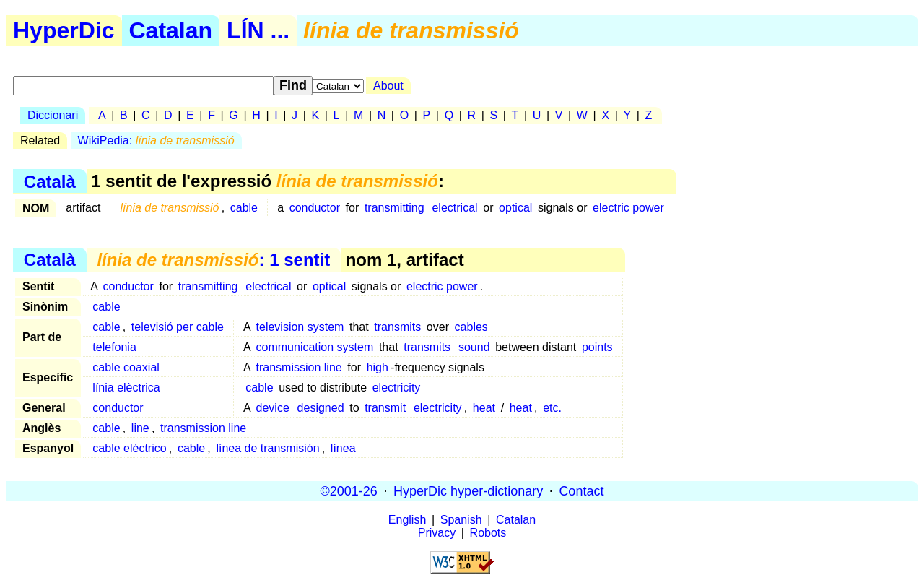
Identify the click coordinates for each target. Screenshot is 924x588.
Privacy (437, 533)
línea (343, 448)
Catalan (171, 30)
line (140, 428)
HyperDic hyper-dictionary (468, 490)
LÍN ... (258, 30)
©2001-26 (349, 490)
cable (244, 208)
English (407, 520)
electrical (454, 208)
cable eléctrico (129, 448)
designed (321, 408)
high (378, 367)
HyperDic (64, 30)
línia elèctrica (126, 388)
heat (484, 408)
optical (515, 208)
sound (474, 347)
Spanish (461, 520)
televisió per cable (178, 327)
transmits (397, 327)
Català (50, 181)
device (273, 408)
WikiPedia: (156, 140)
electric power (628, 208)
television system (300, 327)
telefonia (114, 347)
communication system (315, 347)
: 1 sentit (213, 260)
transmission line (299, 367)
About (388, 86)
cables (471, 327)
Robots (488, 533)
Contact (581, 490)
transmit (385, 408)
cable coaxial (126, 367)
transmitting (395, 208)
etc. (552, 408)
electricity (397, 388)
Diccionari (53, 115)
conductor (315, 208)
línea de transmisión (267, 448)
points (597, 347)
